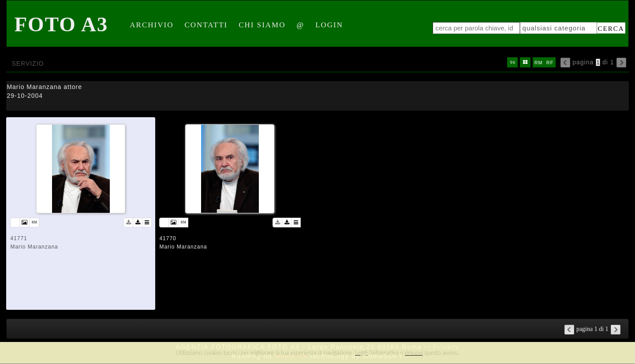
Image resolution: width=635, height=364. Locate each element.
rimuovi (414, 353)
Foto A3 (61, 24)
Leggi (361, 353)
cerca (611, 29)
